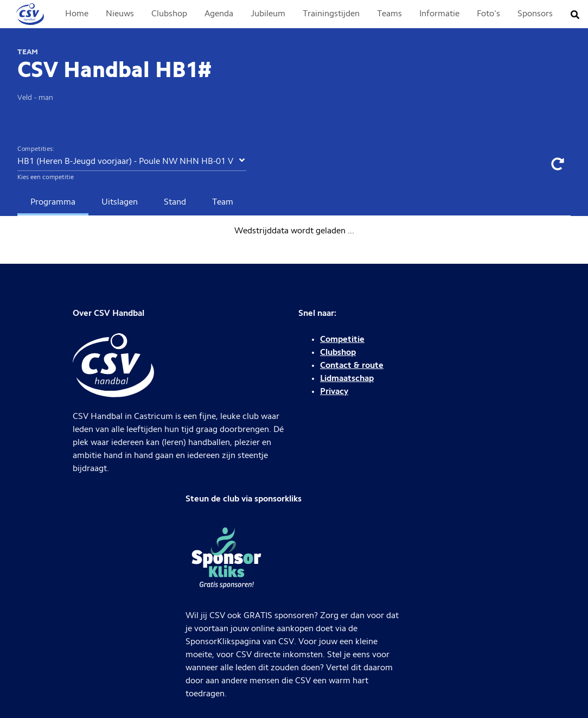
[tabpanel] (294, 231)
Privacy (334, 392)
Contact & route (352, 366)
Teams (389, 14)
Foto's (488, 14)
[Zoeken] (578, 15)
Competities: (36, 149)
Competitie (342, 340)
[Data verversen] (558, 164)
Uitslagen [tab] (120, 202)
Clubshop (169, 14)
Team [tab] (223, 202)
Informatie (439, 14)
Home (77, 14)
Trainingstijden (331, 14)
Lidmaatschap (347, 379)
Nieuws (120, 14)
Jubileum (268, 14)
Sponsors (535, 14)
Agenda (219, 14)
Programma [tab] (53, 202)
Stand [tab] (175, 202)
